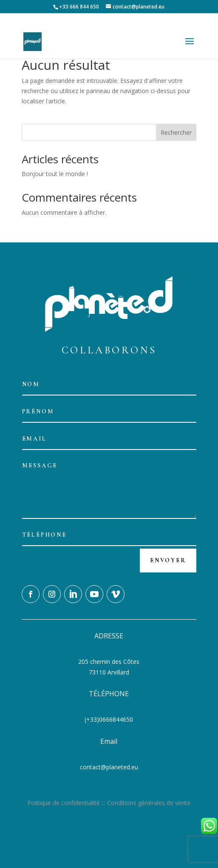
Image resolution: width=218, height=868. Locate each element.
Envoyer (168, 560)
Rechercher (176, 132)
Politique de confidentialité (64, 803)
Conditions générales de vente (149, 803)
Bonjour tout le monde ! (55, 174)
